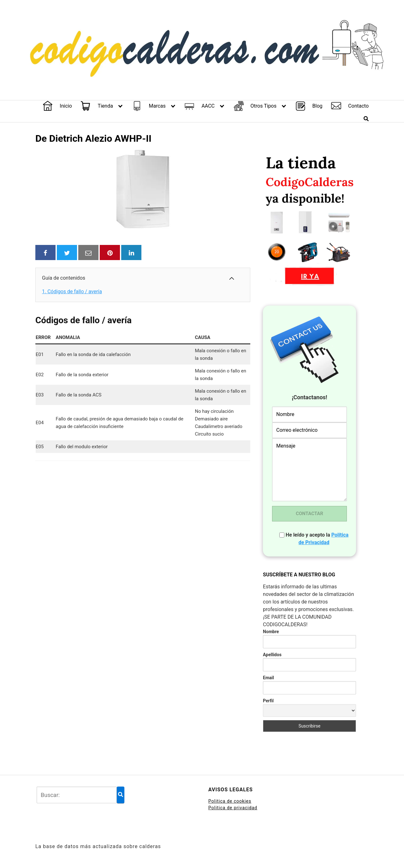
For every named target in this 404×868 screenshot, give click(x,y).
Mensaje (309, 470)
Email (268, 678)
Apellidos (272, 655)
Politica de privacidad (233, 808)
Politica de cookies (230, 801)
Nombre (271, 632)
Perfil (268, 701)
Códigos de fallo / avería (72, 291)
